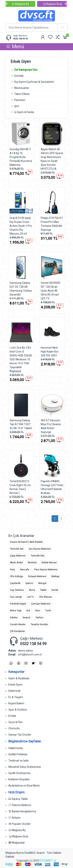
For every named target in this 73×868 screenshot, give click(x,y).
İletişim (15, 818)
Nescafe (25, 570)
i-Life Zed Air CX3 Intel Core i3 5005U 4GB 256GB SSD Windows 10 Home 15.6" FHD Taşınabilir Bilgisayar (21, 359)
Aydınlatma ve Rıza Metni (24, 786)
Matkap (55, 576)
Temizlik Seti (17, 549)
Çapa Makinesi (18, 556)
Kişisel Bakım (16, 703)
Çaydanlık (15, 583)
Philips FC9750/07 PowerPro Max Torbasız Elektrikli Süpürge (52, 224)
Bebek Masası (49, 563)
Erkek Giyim (15, 685)
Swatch (27, 618)
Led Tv (30, 597)
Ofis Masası (45, 597)
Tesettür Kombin (39, 624)
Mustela (32, 563)
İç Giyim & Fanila (24, 112)
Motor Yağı (16, 611)
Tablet (43, 590)
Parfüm (40, 618)
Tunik (48, 611)
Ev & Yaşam (16, 697)
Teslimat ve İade (18, 761)
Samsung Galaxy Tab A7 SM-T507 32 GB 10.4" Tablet (21, 424)
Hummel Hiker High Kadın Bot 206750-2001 (50, 352)
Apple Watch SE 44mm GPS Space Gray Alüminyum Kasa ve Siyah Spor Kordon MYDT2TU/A (52, 159)
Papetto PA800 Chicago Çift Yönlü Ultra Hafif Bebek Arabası (52, 487)
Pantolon (20, 100)
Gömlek (19, 76)
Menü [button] (15, 47)
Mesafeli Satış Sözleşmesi (25, 767)
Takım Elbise (22, 94)
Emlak (12, 716)
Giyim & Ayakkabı (19, 678)
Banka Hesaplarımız (22, 811)
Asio (38, 611)
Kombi (55, 590)
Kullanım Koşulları (19, 779)
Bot (28, 611)
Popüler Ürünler (20, 824)
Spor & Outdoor (18, 710)
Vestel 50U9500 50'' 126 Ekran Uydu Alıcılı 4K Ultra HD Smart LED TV (50, 291)
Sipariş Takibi (18, 799)
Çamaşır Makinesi (41, 604)
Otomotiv (14, 728)
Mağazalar (17, 843)
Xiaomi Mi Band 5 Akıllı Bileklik (26, 542)
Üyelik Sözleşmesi (19, 773)
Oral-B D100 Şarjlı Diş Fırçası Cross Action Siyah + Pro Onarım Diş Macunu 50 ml (21, 226)
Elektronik (14, 691)
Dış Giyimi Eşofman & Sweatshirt (34, 82)
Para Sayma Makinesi (46, 570)
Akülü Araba (16, 563)
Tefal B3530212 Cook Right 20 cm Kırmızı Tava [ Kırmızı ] (20, 487)
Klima (32, 590)
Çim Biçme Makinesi (40, 549)
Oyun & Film (16, 722)
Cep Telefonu (17, 590)
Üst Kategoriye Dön (24, 70)
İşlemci (29, 583)
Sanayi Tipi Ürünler (20, 735)
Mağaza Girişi (52, 4)
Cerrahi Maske (18, 624)
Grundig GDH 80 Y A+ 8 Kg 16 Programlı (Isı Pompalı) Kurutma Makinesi (21, 157)
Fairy (12, 570)
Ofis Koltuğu (17, 576)
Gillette (14, 618)
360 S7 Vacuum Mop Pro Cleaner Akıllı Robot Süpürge (51, 426)
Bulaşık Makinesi (37, 576)
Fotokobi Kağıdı (18, 604)
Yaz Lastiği (16, 597)
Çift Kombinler (17, 631)
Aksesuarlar (22, 88)
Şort (17, 106)
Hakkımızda (16, 748)
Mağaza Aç (20, 4)
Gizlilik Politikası (18, 754)
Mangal (42, 583)
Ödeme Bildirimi (20, 805)
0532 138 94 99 (20, 39)
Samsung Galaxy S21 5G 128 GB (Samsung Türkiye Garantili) (21, 289)
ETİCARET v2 (48, 861)
